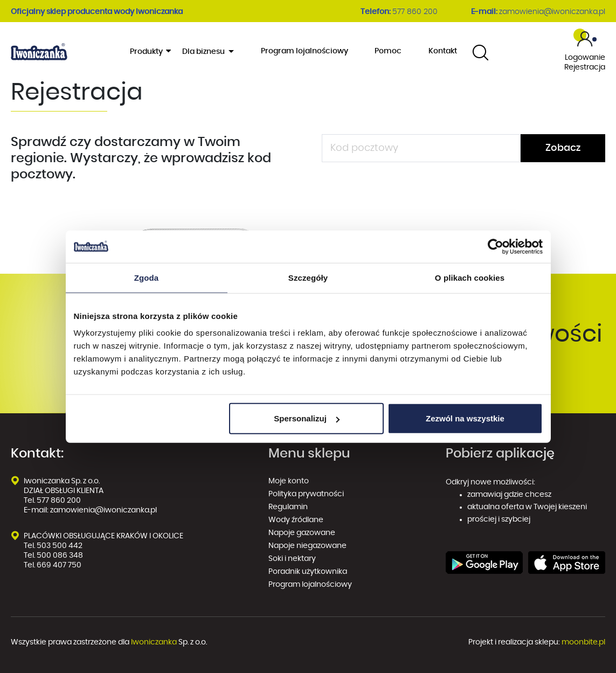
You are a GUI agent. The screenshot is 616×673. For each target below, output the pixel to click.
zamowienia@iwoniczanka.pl (552, 12)
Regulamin (288, 507)
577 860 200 (415, 12)
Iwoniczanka (154, 642)
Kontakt (443, 51)
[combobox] (480, 52)
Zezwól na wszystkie (465, 418)
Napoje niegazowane (307, 546)
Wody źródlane (296, 520)
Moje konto (289, 481)
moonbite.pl (583, 642)
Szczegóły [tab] (308, 277)
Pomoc (388, 51)
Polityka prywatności (307, 494)
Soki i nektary (292, 559)
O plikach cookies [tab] (470, 277)
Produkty (150, 51)
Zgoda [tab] (147, 277)
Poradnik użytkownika (308, 572)
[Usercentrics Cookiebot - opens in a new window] (496, 246)
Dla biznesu (204, 52)
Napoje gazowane (302, 533)
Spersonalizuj (307, 418)
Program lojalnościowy (304, 51)
